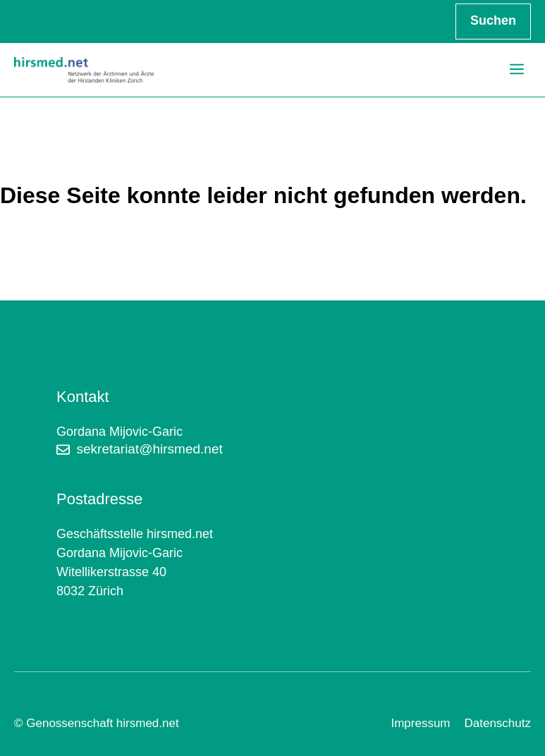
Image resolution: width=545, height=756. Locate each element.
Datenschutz (498, 723)
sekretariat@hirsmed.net (150, 449)
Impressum (420, 723)
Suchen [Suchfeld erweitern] (493, 20)
